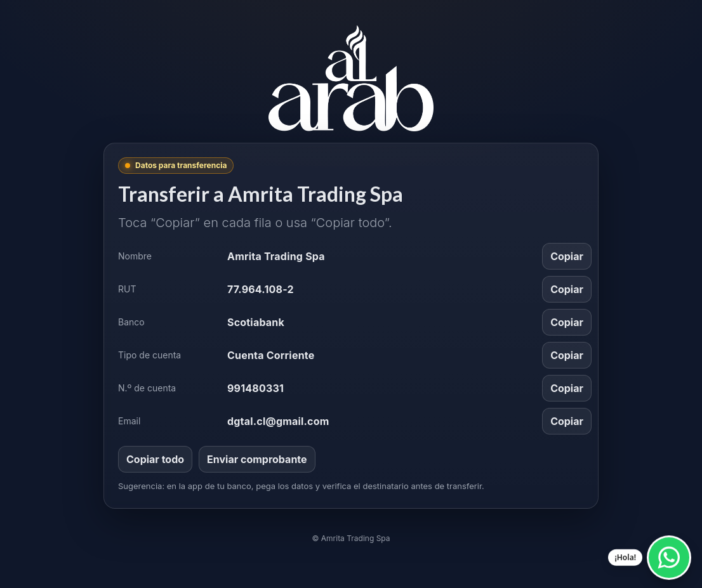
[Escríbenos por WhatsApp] (669, 556)
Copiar (567, 256)
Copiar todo (155, 459)
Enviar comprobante (257, 459)
